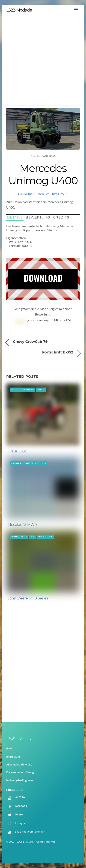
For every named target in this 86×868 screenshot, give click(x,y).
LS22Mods (25, 194)
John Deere (19, 537)
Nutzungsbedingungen (20, 780)
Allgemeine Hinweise (19, 764)
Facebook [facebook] (17, 806)
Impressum (13, 757)
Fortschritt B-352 (58, 352)
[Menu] (76, 9)
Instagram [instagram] (17, 823)
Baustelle (31, 463)
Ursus (41, 390)
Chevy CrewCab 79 (30, 342)
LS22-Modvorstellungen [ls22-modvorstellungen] (26, 831)
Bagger (16, 463)
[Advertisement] (43, 60)
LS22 (61, 194)
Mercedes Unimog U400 (43, 174)
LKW (54, 194)
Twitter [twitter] (15, 814)
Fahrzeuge (43, 194)
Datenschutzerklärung (20, 772)
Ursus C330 (18, 451)
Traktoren (27, 390)
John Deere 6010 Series (28, 598)
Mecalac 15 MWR (22, 525)
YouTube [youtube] (16, 797)
